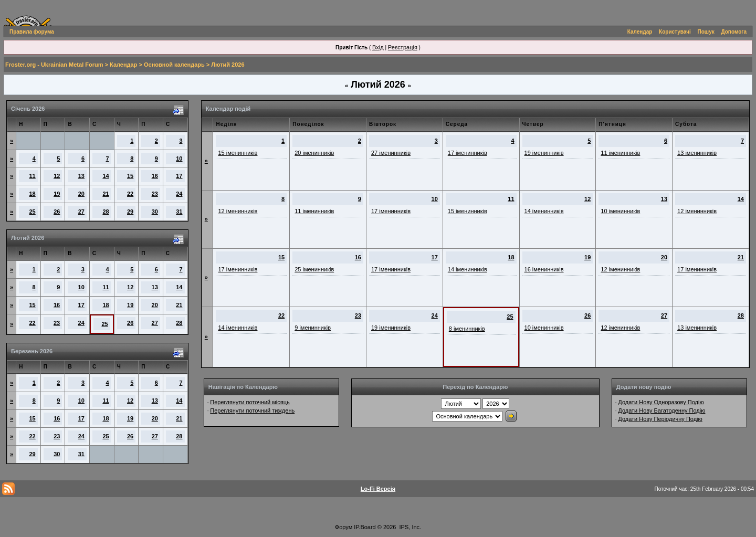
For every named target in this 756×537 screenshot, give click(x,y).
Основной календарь (174, 65)
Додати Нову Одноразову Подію (661, 402)
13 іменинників (697, 153)
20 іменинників (314, 153)
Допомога (734, 32)
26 (57, 212)
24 (179, 194)
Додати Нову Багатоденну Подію (661, 410)
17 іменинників (468, 153)
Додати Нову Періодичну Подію (660, 419)
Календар (640, 32)
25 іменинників (314, 269)
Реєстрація (403, 47)
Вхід (378, 47)
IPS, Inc (410, 527)
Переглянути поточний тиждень (252, 410)
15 (130, 176)
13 (81, 176)
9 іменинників (313, 328)
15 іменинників (238, 153)
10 (179, 159)
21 (106, 194)
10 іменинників (620, 211)
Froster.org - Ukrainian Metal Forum (54, 65)
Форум (344, 527)
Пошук (706, 32)
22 (130, 194)
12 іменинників (238, 211)
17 (179, 176)
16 (155, 176)
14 (106, 176)
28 (106, 212)
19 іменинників (544, 153)
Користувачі (675, 32)
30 (155, 212)
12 (57, 176)
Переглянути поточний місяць (250, 402)
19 (57, 194)
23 (155, 194)
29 (130, 212)
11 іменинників (620, 153)
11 (33, 176)
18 (33, 194)
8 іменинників (467, 329)
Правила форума (32, 32)
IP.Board (365, 527)
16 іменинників (544, 269)
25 (33, 212)
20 (81, 194)
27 (81, 212)
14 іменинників (544, 211)
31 (179, 212)
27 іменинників (391, 153)
